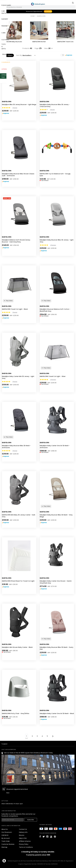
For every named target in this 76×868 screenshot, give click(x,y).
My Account (6, 838)
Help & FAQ (23, 838)
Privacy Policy (24, 844)
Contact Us (23, 829)
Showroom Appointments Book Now (17, 791)
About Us (5, 829)
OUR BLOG (5, 835)
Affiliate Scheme (25, 841)
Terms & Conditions (26, 847)
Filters (9, 55)
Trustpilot (4, 744)
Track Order (6, 841)
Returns (22, 835)
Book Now (48, 11)
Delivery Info (23, 832)
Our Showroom (7, 832)
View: (46, 48)
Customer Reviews (8, 844)
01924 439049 (6, 804)
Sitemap (4, 847)
